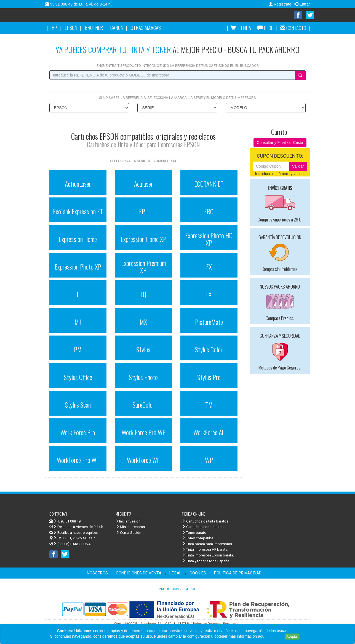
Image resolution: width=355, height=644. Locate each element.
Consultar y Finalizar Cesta (280, 142)
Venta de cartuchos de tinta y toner (96, 17)
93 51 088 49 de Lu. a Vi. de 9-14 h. (80, 4)
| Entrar (301, 4)
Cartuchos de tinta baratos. (205, 521)
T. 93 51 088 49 (69, 521)
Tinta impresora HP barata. (205, 549)
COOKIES (198, 573)
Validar (298, 166)
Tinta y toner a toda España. (206, 561)
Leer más (276, 636)
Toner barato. (194, 533)
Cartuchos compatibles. (203, 527)
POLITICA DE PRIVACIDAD (238, 573)
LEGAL (175, 573)
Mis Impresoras (130, 527)
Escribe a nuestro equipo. (74, 533)
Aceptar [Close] (292, 637)
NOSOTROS (97, 573)
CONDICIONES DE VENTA (139, 573)
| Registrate (280, 4)
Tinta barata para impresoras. (207, 544)
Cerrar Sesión (128, 533)
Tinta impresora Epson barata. (208, 555)
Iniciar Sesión (128, 521)
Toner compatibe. (198, 538)
